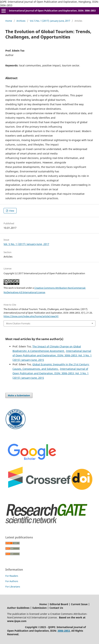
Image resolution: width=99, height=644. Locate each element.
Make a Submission (19, 395)
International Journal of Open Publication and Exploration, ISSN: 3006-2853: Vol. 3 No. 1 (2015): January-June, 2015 (52, 355)
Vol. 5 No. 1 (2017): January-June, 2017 (50, 21)
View (11, 211)
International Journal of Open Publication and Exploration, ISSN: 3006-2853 (52, 11)
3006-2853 (64, 631)
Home (9, 21)
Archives (21, 21)
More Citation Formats (18, 323)
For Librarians (13, 587)
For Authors (12, 581)
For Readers (12, 576)
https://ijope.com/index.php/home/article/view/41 (31, 316)
